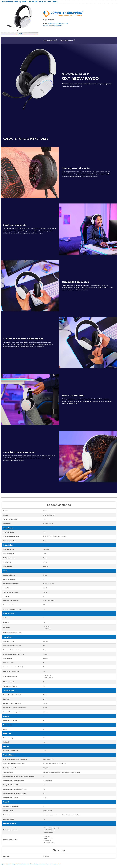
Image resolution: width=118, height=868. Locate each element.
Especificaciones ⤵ (67, 40)
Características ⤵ (50, 40)
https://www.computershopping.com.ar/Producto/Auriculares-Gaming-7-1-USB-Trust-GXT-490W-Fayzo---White (31, 864)
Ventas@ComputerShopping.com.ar (53, 25)
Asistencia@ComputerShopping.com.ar (58, 23)
